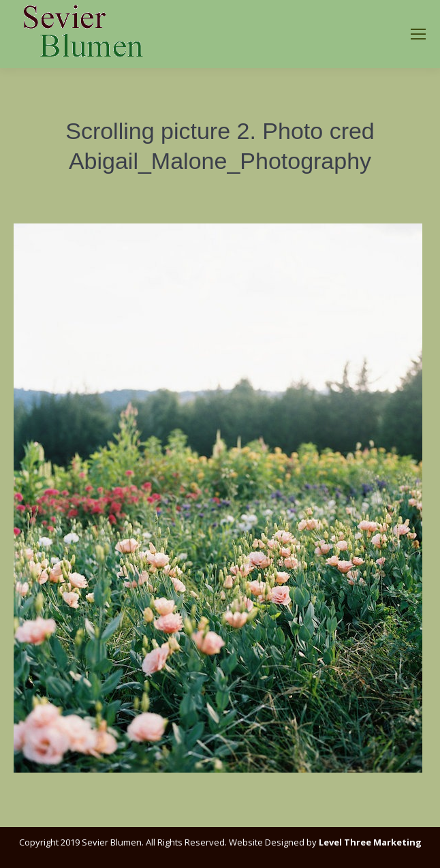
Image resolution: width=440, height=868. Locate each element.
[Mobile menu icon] (418, 34)
